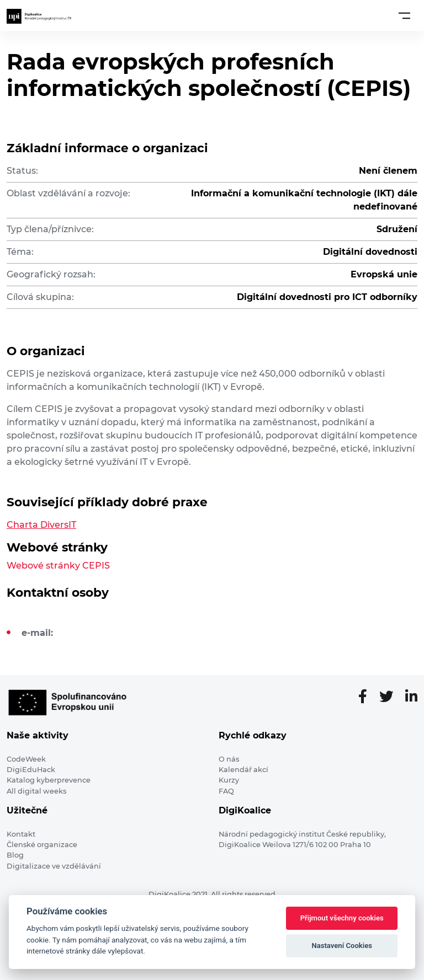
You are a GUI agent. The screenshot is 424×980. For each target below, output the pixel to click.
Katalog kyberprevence (49, 780)
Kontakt (21, 834)
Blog (15, 855)
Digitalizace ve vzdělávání (54, 866)
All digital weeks (36, 791)
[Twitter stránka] (391, 697)
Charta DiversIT (41, 525)
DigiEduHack (31, 770)
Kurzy (229, 780)
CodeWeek (26, 759)
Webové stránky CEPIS (58, 566)
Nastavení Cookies (342, 946)
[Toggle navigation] (404, 15)
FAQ (226, 791)
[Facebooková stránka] (367, 697)
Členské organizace (42, 845)
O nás (229, 759)
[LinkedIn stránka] (411, 697)
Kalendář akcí (243, 770)
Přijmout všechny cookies (342, 918)
